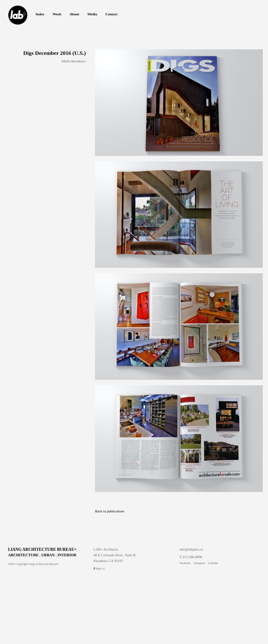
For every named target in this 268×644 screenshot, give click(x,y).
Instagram (199, 563)
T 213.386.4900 (191, 557)
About (74, 14)
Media (92, 14)
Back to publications (110, 511)
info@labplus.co (191, 549)
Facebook (185, 563)
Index (40, 14)
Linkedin (213, 563)
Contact (112, 14)
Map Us (99, 569)
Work (57, 14)
